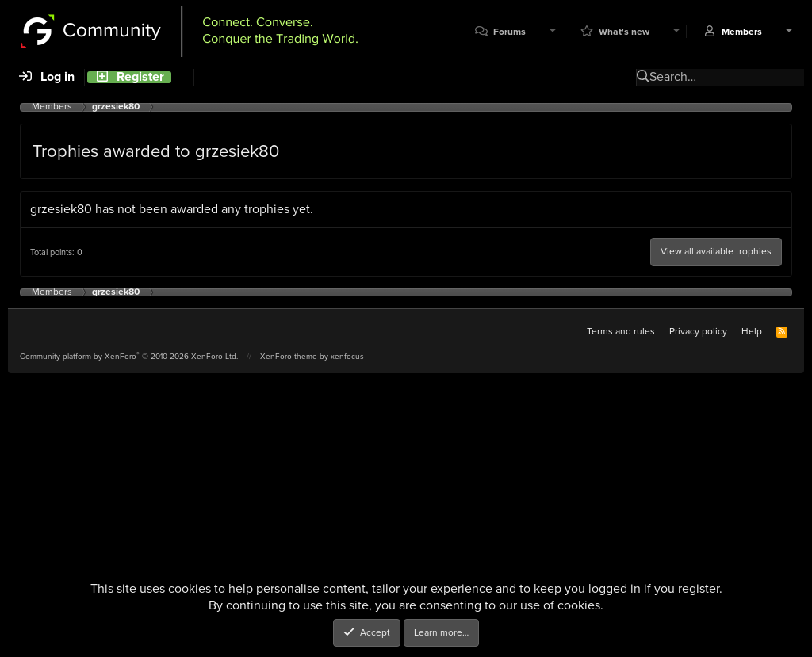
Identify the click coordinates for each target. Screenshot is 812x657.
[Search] (184, 77)
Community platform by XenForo (129, 356)
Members (742, 32)
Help (752, 331)
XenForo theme (289, 356)
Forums (509, 32)
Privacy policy (698, 331)
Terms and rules (621, 331)
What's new (624, 32)
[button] (553, 32)
